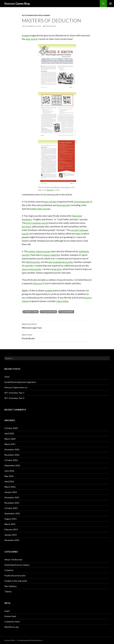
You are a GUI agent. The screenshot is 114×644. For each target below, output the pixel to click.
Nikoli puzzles (33, 262)
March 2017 (10, 444)
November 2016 (12, 455)
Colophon (9, 570)
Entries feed (10, 616)
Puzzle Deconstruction (15, 575)
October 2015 (11, 508)
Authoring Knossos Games (36, 15)
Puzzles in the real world (16, 581)
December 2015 (12, 497)
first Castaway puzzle (37, 223)
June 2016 (9, 471)
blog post (38, 283)
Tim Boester (51, 26)
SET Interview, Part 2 (14, 398)
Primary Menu (110, 4)
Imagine (26, 35)
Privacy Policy (10, 640)
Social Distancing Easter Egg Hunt (20, 382)
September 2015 (12, 513)
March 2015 (10, 524)
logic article (32, 39)
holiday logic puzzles (40, 209)
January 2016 (11, 492)
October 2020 (11, 428)
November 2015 (12, 503)
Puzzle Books (57, 336)
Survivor (26, 226)
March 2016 (10, 487)
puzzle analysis (49, 312)
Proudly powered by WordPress (30, 640)
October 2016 (11, 460)
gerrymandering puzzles (61, 262)
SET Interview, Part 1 (14, 393)
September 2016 (12, 465)
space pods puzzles (32, 269)
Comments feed (12, 622)
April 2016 (9, 481)
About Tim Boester (13, 560)
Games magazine (51, 255)
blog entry (57, 269)
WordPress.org (12, 627)
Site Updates (11, 586)
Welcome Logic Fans (57, 326)
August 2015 (11, 519)
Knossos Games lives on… (16, 387)
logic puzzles (50, 202)
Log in (7, 611)
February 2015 (11, 529)
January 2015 (11, 535)
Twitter (8, 591)
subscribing (62, 301)
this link (50, 190)
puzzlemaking (66, 312)
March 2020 (10, 439)
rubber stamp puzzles (39, 251)
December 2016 (12, 449)
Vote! (7, 377)
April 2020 (9, 433)
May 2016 (9, 476)
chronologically (82, 202)
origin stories (31, 312)
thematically (63, 205)
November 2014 (12, 540)
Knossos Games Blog (17, 4)
